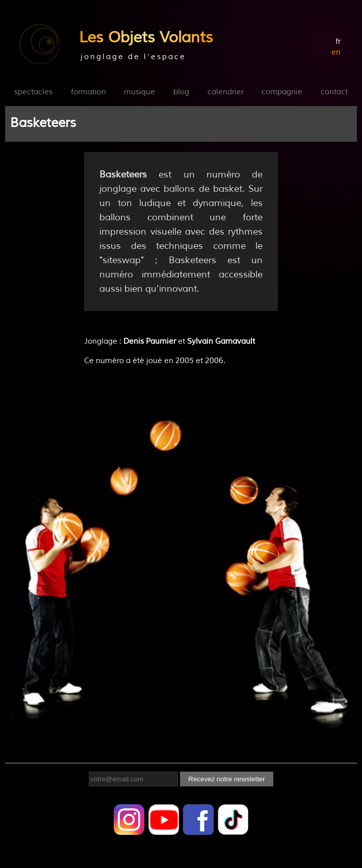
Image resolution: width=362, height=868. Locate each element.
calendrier (226, 92)
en (336, 52)
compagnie (282, 92)
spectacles (33, 92)
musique (139, 92)
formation (88, 92)
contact (334, 92)
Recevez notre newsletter (226, 779)
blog (181, 92)
